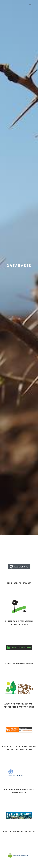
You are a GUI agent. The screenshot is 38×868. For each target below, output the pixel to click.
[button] (30, 4)
